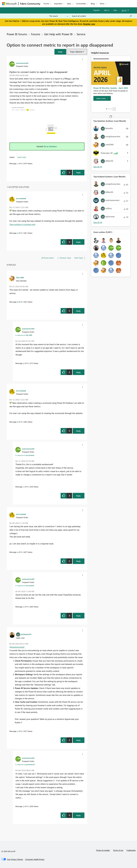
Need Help (22, 157)
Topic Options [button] (76, 52)
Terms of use (118, 850)
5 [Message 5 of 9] (23, 607)
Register (97, 10)
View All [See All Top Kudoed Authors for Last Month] (98, 222)
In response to (24, 335)
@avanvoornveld (17, 647)
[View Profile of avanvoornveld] (22, 63)
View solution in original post (22, 224)
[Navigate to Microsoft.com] (9, 4)
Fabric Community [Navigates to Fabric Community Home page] (30, 4)
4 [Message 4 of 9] (17, 552)
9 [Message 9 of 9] (23, 363)
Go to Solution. (50, 146)
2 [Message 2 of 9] (17, 731)
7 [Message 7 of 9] (23, 487)
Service (81, 34)
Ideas (69, 4)
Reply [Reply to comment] (78, 242)
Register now (89, 24)
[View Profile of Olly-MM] (20, 277)
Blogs (93, 4)
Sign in (107, 10)
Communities (81, 4)
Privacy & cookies (103, 850)
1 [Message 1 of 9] (17, 163)
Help (115, 10)
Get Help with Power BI (58, 34)
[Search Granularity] (59, 16)
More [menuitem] (102, 4)
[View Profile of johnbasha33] (26, 634)
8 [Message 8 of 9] (17, 302)
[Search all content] (102, 16)
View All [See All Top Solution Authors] (98, 167)
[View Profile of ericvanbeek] (21, 198)
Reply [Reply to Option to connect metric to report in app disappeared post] (78, 172)
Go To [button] (124, 10)
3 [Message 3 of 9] (23, 806)
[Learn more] (102, 98)
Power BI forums (17, 34)
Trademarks (131, 850)
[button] (60, 52)
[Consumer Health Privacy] (35, 859)
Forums (46, 4)
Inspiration (58, 4)
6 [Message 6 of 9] (17, 233)
